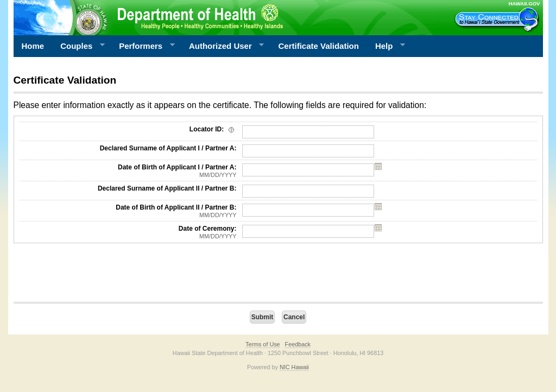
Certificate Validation (319, 46)
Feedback (298, 344)
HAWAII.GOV (524, 4)
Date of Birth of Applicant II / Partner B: (128, 211)
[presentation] (96, 275)
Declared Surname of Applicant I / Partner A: (168, 148)
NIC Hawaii (294, 367)
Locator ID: (213, 129)
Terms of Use (263, 344)
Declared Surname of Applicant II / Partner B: (167, 188)
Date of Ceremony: (128, 232)
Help (386, 46)
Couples (78, 46)
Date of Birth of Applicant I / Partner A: (128, 171)
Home (33, 46)
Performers (143, 46)
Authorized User (222, 46)
